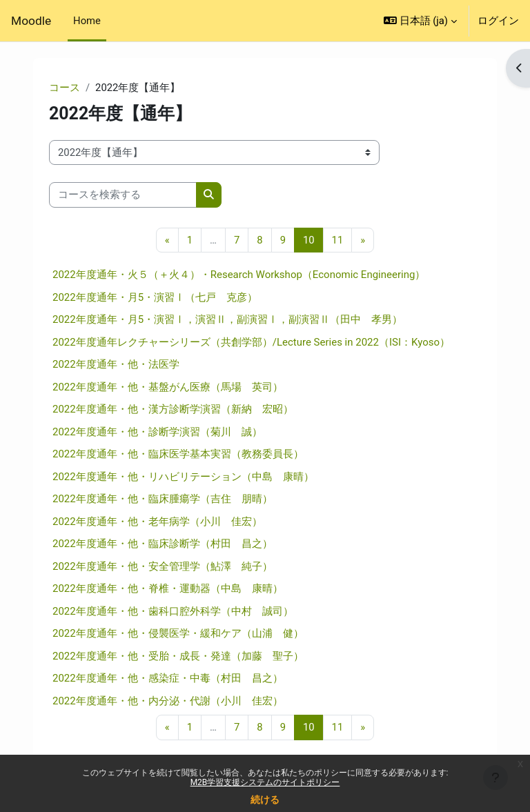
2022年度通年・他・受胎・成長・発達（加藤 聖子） (178, 656)
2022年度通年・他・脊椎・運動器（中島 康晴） (168, 588)
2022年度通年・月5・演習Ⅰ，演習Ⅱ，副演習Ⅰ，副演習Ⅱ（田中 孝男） (227, 319)
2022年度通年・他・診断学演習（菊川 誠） (157, 432)
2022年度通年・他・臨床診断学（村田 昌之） (163, 544)
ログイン (498, 21)
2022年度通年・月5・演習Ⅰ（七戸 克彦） (155, 297)
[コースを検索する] (123, 195)
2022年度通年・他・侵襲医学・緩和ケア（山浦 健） (178, 633)
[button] (420, 21)
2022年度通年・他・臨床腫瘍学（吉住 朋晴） (163, 499)
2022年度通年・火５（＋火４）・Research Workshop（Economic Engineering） (239, 275)
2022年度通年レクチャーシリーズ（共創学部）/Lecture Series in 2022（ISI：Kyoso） (251, 342)
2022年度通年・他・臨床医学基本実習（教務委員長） (178, 454)
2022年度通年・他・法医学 (116, 364)
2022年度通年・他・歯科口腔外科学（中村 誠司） (173, 611)
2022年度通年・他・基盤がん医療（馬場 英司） (168, 387)
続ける (265, 800)
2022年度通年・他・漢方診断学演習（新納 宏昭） (173, 409)
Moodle (31, 21)
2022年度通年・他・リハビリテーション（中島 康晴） (183, 477)
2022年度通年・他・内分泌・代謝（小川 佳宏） (168, 701)
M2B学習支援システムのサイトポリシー (265, 782)
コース (65, 88)
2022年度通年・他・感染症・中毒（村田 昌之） (168, 678)
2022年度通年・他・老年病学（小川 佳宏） (157, 522)
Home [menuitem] (87, 21)
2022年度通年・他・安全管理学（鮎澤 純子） (163, 566)
